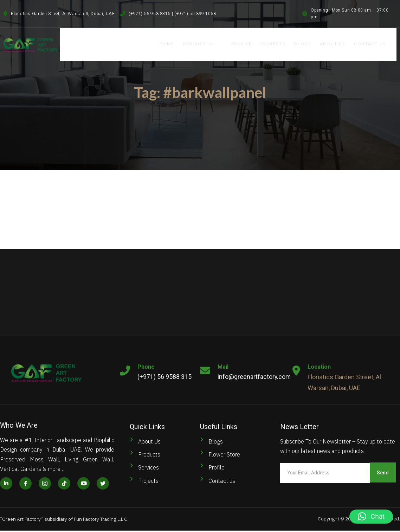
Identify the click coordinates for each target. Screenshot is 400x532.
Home (182, 43)
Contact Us (377, 43)
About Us (339, 43)
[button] (371, 517)
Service (247, 43)
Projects (279, 43)
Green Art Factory (22, 520)
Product (214, 43)
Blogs (309, 43)
